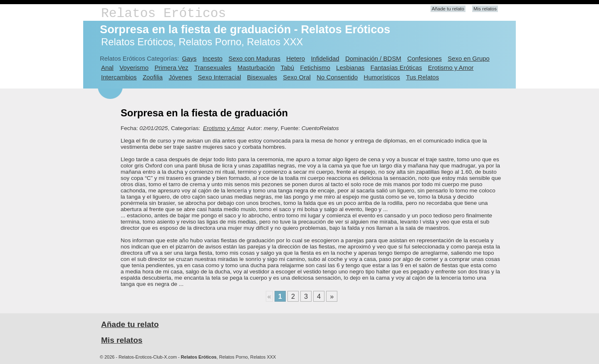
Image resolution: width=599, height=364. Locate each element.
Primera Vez (171, 68)
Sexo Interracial (219, 77)
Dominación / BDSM (373, 58)
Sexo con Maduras (254, 58)
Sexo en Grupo (469, 58)
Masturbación (256, 68)
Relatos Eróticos (163, 14)
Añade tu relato (448, 9)
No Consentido (337, 77)
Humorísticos (382, 77)
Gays (189, 58)
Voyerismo (134, 68)
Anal (107, 68)
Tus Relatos (422, 77)
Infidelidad (325, 58)
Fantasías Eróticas (396, 68)
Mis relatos (485, 9)
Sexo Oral (297, 77)
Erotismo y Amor (451, 68)
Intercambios (119, 77)
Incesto (213, 58)
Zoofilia (153, 77)
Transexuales (213, 68)
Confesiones (424, 58)
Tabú (287, 68)
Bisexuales (262, 77)
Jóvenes (180, 77)
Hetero (296, 58)
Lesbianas (350, 68)
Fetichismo (315, 68)
